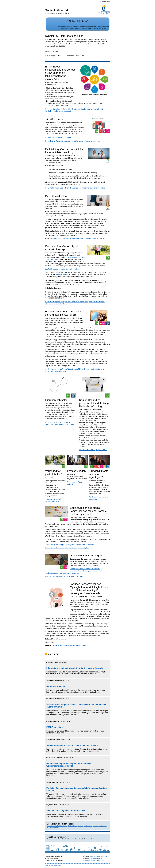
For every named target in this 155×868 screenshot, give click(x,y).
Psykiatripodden (77, 471)
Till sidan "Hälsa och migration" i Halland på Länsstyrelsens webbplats (59, 423)
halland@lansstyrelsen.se (95, 858)
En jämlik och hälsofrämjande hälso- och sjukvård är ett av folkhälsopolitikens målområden (60, 73)
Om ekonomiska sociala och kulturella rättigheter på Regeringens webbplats (77, 239)
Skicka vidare (106, 1)
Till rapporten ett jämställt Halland (58, 137)
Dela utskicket (49, 866)
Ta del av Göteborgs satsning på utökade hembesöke (64, 576)
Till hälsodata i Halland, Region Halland (93, 450)
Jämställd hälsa (54, 119)
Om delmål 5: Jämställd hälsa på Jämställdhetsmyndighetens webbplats (73, 141)
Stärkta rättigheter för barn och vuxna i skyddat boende (72, 745)
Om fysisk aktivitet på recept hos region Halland (62, 269)
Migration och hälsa (56, 400)
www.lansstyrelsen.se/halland (98, 857)
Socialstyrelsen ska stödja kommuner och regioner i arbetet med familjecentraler (89, 511)
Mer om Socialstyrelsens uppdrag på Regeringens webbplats (67, 548)
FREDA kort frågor (55, 727)
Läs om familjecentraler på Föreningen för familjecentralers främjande (70, 545)
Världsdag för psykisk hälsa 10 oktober (55, 474)
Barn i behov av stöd (56, 686)
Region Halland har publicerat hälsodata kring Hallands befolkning (94, 403)
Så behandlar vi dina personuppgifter (94, 860)
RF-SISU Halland (62, 274)
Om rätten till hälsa (56, 196)
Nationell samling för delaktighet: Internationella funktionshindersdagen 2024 (69, 765)
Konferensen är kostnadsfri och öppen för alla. (70, 645)
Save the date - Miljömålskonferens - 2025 (66, 811)
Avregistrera (58, 866)
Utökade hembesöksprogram (87, 556)
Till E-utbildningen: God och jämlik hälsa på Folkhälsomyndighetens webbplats (75, 188)
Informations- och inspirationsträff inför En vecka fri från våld (75, 668)
